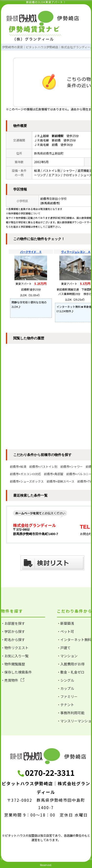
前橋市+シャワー (72, 466)
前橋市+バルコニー (79, 474)
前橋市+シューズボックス (27, 481)
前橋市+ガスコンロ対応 (25, 474)
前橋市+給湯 (18, 466)
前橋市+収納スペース (60, 481)
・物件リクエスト (15, 648)
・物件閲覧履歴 (13, 664)
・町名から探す (13, 640)
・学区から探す (13, 631)
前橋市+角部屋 (54, 474)
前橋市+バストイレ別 (43, 466)
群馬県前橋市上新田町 (49, 153)
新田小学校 (59, 199)
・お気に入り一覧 (15, 656)
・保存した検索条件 (16, 672)
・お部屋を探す (13, 623)
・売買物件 (13, 680)
